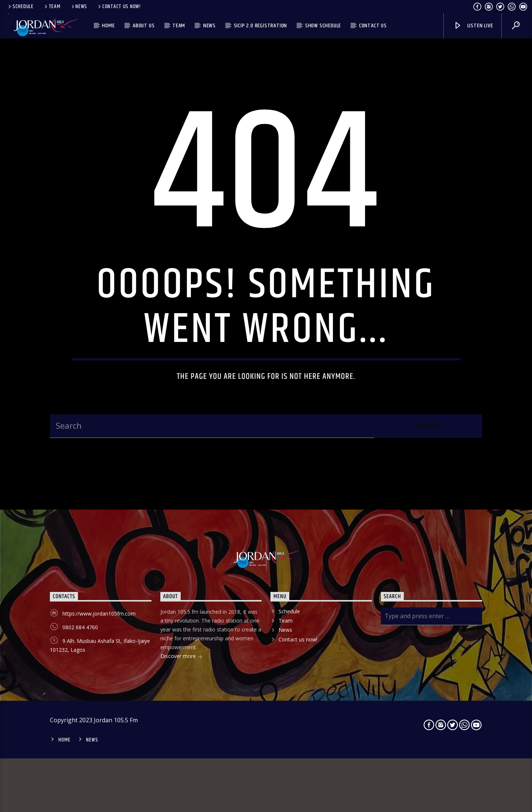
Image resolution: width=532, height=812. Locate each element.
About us (144, 26)
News (79, 7)
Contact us (373, 26)
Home (108, 26)
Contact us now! (119, 7)
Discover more (181, 710)
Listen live (473, 26)
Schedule (20, 7)
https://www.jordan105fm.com (99, 667)
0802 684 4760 (80, 681)
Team (52, 7)
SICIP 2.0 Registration (261, 26)
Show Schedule (323, 26)
